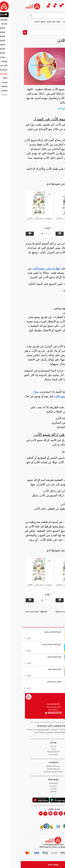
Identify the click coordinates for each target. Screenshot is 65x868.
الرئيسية (57, 22)
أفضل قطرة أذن (45, 109)
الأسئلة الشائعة (32, 752)
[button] (35, 6)
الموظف (32, 792)
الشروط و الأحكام (33, 769)
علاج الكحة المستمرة (32, 632)
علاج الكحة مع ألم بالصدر (31, 645)
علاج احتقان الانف (34, 670)
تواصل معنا (32, 864)
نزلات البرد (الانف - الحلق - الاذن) (27, 22)
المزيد (7, 639)
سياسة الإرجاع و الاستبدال (33, 772)
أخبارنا (33, 749)
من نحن (33, 746)
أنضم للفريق (33, 783)
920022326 (33, 713)
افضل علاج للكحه (33, 682)
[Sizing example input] (35, 32)
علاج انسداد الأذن (11, 612)
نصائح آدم (47, 22)
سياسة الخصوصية (33, 766)
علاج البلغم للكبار (34, 657)
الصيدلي (32, 789)
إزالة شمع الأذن (51, 25)
